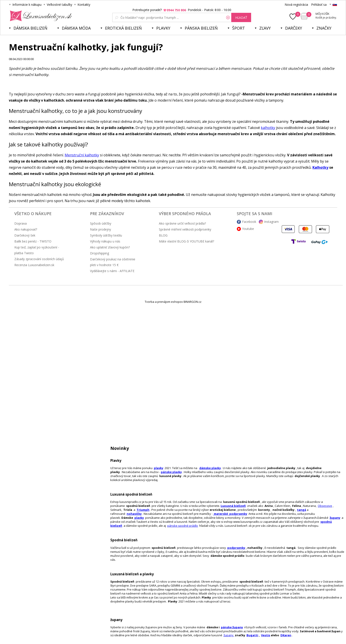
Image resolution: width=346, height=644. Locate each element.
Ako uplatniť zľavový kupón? (110, 247)
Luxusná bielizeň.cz (40, 16)
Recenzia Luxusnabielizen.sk (34, 265)
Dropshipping (100, 253)
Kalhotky (320, 167)
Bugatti (252, 635)
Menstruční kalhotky (82, 155)
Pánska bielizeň (201, 28)
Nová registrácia (296, 5)
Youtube (248, 229)
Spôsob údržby (101, 223)
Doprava (21, 223)
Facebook (249, 222)
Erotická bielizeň (123, 28)
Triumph (143, 510)
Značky (324, 28)
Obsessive (325, 506)
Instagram (271, 222)
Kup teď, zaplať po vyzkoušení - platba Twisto (37, 250)
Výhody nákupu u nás (105, 241)
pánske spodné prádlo (183, 526)
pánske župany (232, 627)
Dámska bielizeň (30, 28)
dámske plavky (210, 468)
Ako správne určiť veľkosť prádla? (182, 223)
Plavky (163, 28)
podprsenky (236, 548)
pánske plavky (171, 472)
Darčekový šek (25, 235)
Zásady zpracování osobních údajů (39, 259)
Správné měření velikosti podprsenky (185, 229)
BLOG (163, 235)
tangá (302, 510)
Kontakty (84, 5)
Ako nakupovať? (26, 229)
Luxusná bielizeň (233, 506)
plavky (139, 518)
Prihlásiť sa (319, 5)
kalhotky (268, 128)
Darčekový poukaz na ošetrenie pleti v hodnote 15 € (113, 262)
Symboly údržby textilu (106, 235)
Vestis (266, 635)
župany (335, 518)
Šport (239, 28)
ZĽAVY (265, 28)
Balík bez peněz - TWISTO (33, 241)
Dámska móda (76, 28)
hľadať (241, 18)
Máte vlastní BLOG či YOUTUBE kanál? (186, 241)
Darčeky (294, 28)
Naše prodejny (101, 229)
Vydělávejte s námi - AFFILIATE (112, 271)
